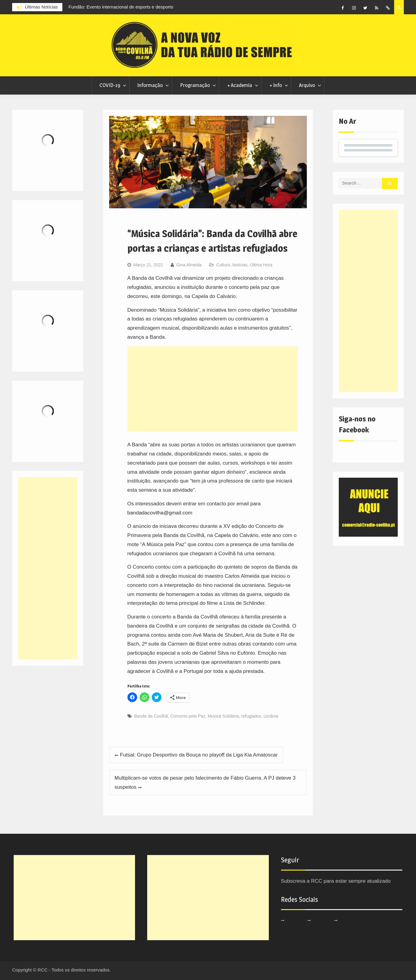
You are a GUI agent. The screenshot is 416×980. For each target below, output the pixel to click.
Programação (195, 85)
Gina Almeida (189, 265)
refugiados (251, 716)
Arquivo (307, 85)
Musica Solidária (223, 716)
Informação (150, 85)
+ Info (276, 85)
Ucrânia (271, 716)
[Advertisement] (213, 389)
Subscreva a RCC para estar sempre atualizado (336, 881)
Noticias (240, 265)
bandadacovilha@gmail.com (160, 513)
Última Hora (261, 265)
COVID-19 (110, 85)
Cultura (223, 265)
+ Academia (240, 85)
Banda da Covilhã (151, 716)
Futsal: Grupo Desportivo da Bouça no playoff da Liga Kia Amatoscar (199, 755)
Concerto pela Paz (188, 716)
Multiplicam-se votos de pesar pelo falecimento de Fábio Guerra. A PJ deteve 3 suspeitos (205, 783)
